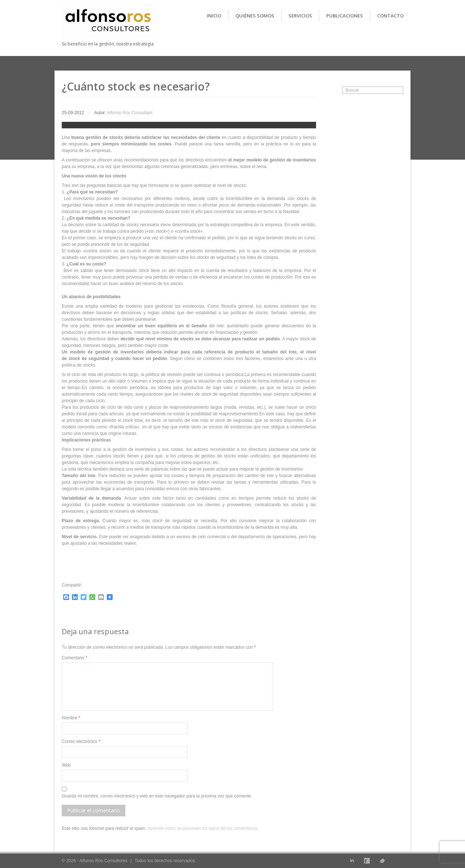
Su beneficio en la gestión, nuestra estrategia (108, 44)
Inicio (214, 16)
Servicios (300, 16)
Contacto (390, 16)
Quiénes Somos (255, 16)
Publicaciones (345, 16)
